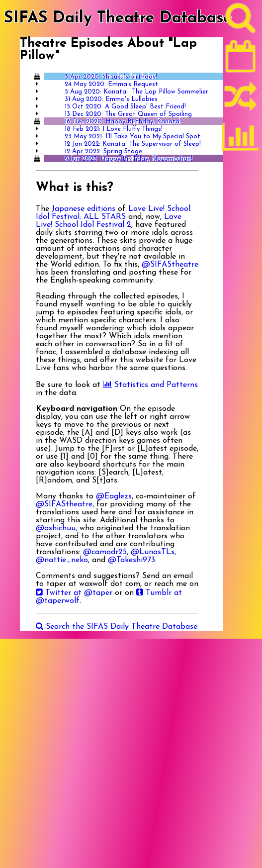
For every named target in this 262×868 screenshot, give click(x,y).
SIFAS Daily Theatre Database (118, 18)
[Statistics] (241, 140)
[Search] (241, 20)
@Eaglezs (114, 496)
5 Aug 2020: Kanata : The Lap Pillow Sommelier (136, 92)
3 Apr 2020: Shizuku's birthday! (111, 77)
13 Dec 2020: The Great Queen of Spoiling (128, 114)
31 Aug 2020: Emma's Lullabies (111, 99)
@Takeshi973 (131, 560)
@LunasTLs (153, 552)
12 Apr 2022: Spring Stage (103, 151)
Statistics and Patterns (150, 385)
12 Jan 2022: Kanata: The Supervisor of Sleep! (133, 144)
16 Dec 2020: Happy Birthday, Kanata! (123, 122)
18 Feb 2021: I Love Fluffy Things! (114, 129)
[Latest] (241, 60)
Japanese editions (84, 209)
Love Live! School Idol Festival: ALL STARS (113, 213)
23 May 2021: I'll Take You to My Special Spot (132, 137)
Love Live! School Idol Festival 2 (109, 221)
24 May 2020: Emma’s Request (111, 84)
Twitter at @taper (74, 593)
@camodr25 (105, 552)
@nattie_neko (62, 560)
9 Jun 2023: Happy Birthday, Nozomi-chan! (129, 159)
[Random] (241, 101)
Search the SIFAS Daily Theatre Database (117, 627)
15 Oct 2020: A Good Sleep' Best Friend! (125, 107)
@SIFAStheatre (170, 265)
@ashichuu (56, 528)
